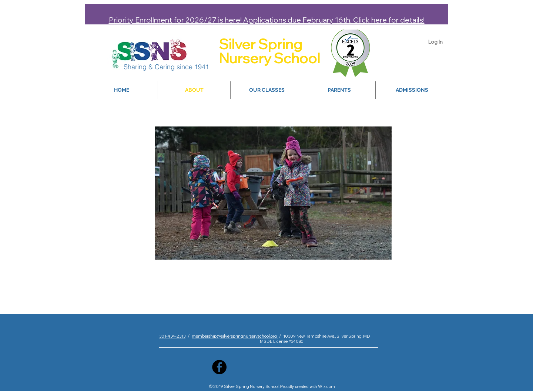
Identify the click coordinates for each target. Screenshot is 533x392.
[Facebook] (219, 367)
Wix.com (326, 386)
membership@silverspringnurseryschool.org (235, 336)
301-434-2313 (172, 336)
